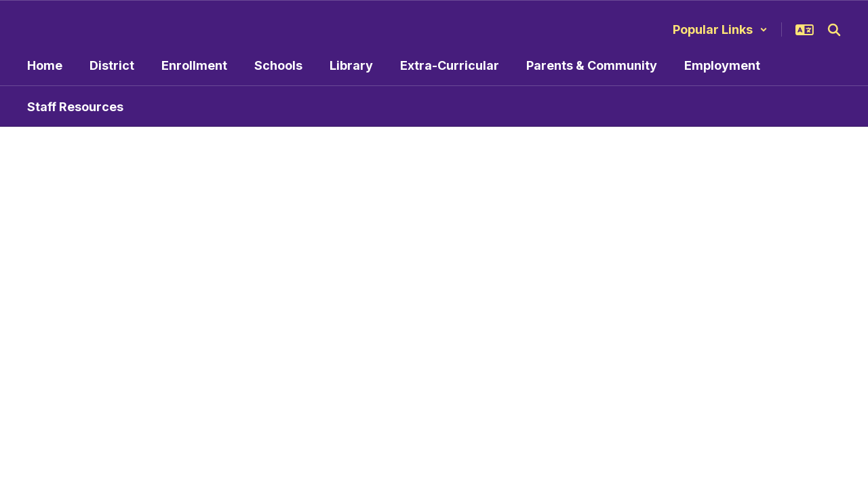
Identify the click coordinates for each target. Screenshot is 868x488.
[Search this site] (834, 30)
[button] (720, 29)
